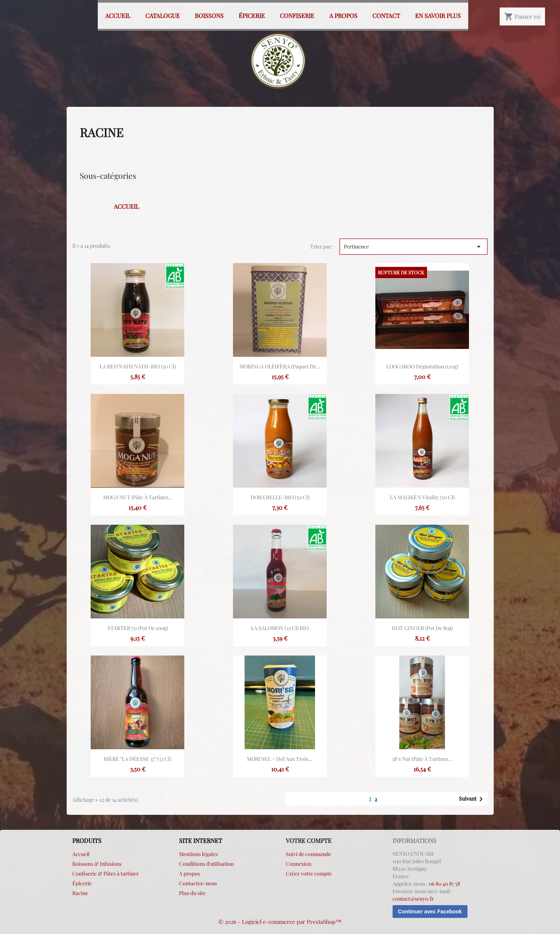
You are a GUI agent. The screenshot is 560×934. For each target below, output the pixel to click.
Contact (386, 16)
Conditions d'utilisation (206, 864)
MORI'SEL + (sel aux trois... (280, 759)
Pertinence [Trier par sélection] (414, 247)
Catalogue (163, 16)
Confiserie (297, 16)
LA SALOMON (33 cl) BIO (280, 628)
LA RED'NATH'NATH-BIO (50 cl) (138, 366)
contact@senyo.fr (413, 899)
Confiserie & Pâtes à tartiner (105, 873)
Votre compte (309, 840)
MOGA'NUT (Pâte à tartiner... (138, 497)
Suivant (472, 799)
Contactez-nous (198, 883)
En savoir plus (438, 16)
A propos (343, 16)
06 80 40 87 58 (444, 884)
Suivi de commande (308, 854)
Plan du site (192, 893)
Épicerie (252, 16)
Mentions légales (198, 854)
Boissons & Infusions (97, 864)
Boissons (209, 16)
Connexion (299, 864)
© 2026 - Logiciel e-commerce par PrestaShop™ (280, 922)
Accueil (118, 16)
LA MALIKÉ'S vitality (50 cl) (422, 497)
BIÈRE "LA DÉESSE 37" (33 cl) (137, 759)
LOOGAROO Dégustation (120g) (422, 366)
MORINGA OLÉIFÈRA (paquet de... (280, 366)
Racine (80, 893)
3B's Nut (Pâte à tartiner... (422, 759)
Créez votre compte (309, 873)
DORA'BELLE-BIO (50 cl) (280, 497)
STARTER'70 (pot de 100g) (138, 628)
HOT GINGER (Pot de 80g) (422, 628)
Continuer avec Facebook (430, 912)
